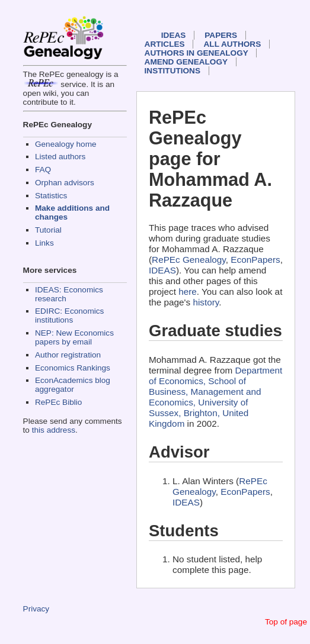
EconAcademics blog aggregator (73, 385)
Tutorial (48, 230)
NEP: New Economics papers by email (74, 337)
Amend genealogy (186, 62)
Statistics (51, 196)
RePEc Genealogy (189, 260)
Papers (221, 35)
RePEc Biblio (58, 402)
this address (54, 430)
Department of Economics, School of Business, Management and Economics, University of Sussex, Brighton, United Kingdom (215, 397)
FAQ (43, 170)
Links (44, 243)
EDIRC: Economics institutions (69, 315)
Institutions (172, 71)
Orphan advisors (65, 183)
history (206, 302)
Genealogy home (66, 144)
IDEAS (174, 35)
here (188, 292)
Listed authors (60, 157)
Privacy (36, 609)
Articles (165, 44)
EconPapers (255, 260)
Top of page (286, 622)
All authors (233, 44)
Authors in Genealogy (196, 53)
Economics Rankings (73, 368)
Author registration (68, 355)
